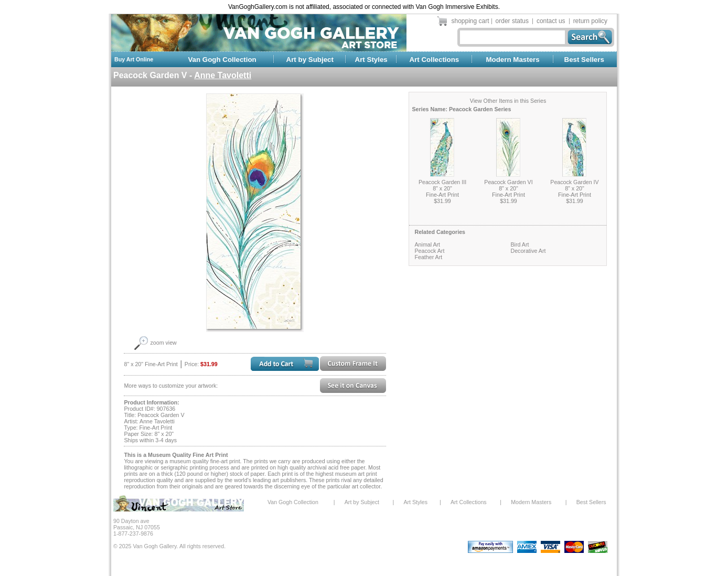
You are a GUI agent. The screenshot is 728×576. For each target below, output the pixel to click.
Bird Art (520, 244)
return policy (590, 21)
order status (512, 21)
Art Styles (371, 60)
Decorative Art (528, 251)
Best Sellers (584, 60)
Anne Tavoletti (223, 75)
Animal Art (427, 244)
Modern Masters (512, 60)
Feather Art (428, 257)
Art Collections (434, 60)
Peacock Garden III (442, 182)
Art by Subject (310, 60)
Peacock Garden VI (508, 182)
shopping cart (470, 21)
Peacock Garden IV (574, 182)
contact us (551, 21)
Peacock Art (429, 251)
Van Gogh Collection (222, 60)
